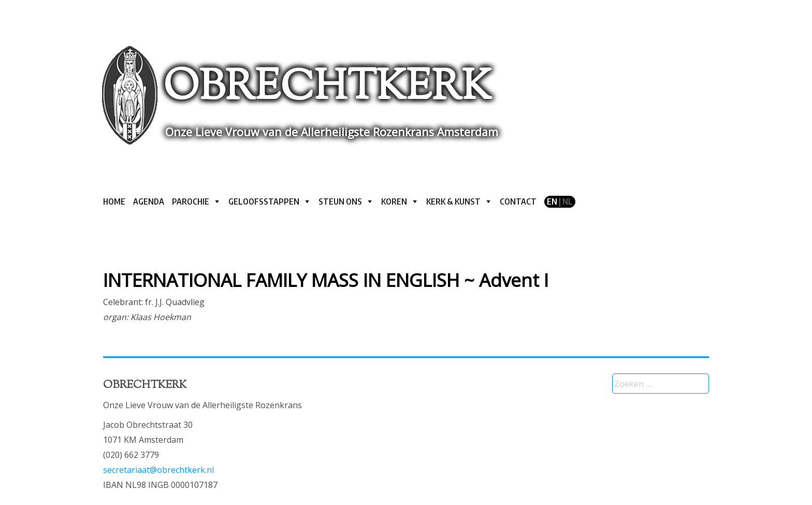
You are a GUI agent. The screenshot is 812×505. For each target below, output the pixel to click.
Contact (518, 201)
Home (114, 201)
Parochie (191, 201)
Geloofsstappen (264, 201)
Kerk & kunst (453, 201)
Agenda (149, 201)
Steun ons (340, 201)
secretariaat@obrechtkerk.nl (158, 470)
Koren (394, 201)
